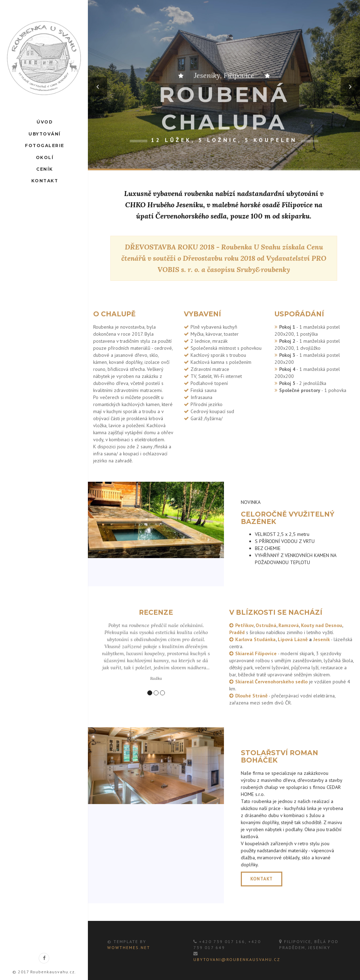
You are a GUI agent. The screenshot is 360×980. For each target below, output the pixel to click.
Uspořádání (299, 314)
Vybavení (202, 314)
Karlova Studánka (255, 639)
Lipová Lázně (293, 639)
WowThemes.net (129, 947)
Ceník (44, 169)
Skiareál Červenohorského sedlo (271, 682)
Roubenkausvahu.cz (52, 972)
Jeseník (322, 639)
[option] (224, 85)
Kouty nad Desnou (322, 625)
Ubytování (44, 134)
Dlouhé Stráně (251, 696)
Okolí (44, 157)
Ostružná (266, 625)
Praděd (237, 632)
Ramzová (289, 625)
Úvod (44, 122)
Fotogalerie (44, 145)
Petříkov (244, 625)
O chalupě (114, 314)
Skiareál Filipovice (256, 653)
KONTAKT (262, 879)
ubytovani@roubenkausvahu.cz (237, 959)
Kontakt (44, 180)
